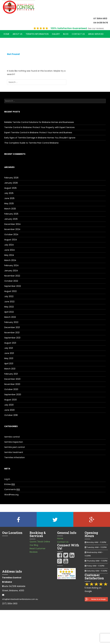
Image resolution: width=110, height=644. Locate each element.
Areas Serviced (96, 34)
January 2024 (11, 271)
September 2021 (12, 338)
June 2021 (9, 353)
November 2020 (12, 384)
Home (6, 34)
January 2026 (11, 183)
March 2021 (10, 369)
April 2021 (9, 364)
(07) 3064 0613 (10, 604)
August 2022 (10, 291)
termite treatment (14, 452)
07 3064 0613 (100, 18)
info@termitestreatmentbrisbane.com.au (20, 599)
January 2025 (11, 219)
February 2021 (11, 374)
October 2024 (11, 234)
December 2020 (12, 379)
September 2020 (13, 394)
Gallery (56, 34)
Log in (7, 479)
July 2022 (9, 296)
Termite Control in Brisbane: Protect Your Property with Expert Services (39, 127)
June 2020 (9, 410)
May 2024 (9, 255)
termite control (12, 437)
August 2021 (10, 343)
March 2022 (10, 317)
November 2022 (12, 276)
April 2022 (9, 312)
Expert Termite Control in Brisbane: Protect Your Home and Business (38, 132)
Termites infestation (15, 457)
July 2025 (9, 193)
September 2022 (13, 286)
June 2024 (10, 250)
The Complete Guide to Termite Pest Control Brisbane (31, 143)
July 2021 (9, 348)
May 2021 (9, 358)
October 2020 (11, 389)
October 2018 (11, 415)
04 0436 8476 (101, 23)
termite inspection (14, 442)
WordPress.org (11, 495)
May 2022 (9, 307)
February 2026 (11, 178)
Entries (10, 484)
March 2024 (10, 260)
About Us (17, 34)
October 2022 (11, 281)
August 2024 (11, 240)
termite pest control (14, 447)
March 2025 (10, 209)
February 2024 (11, 265)
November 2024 (12, 229)
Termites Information (37, 34)
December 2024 (12, 224)
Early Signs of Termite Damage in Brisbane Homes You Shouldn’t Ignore (40, 138)
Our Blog (34, 545)
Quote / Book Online (40, 542)
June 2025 (9, 198)
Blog (66, 34)
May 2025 (9, 203)
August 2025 (10, 188)
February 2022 (11, 322)
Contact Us (78, 34)
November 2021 (12, 333)
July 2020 (9, 405)
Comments (12, 489)
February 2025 (11, 214)
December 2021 (12, 327)
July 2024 (9, 245)
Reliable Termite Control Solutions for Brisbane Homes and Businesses (39, 122)
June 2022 (9, 302)
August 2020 (11, 400)
